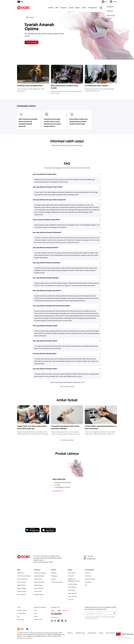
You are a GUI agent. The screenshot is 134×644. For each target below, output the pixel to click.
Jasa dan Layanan (22, 611)
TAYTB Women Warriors (24, 576)
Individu (51, 8)
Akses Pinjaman (21, 583)
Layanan (53, 579)
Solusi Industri (38, 592)
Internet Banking (72, 585)
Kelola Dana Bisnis (22, 579)
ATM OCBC (71, 576)
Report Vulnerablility (111, 633)
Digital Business (21, 586)
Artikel (84, 8)
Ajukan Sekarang (33, 42)
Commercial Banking (40, 573)
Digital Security (38, 620)
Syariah (71, 8)
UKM (57, 8)
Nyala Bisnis (20, 573)
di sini (31, 639)
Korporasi (63, 8)
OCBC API (71, 600)
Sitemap (101, 633)
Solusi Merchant (72, 594)
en (22, 2)
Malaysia (110, 11)
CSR (86, 586)
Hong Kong (111, 15)
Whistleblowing (92, 633)
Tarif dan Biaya (21, 614)
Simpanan (54, 573)
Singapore (110, 7)
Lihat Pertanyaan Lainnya (67, 387)
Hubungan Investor (90, 579)
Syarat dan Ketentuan (40, 608)
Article (36, 617)
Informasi (87, 573)
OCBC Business (72, 588)
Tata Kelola (88, 583)
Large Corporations (39, 576)
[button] (67, 174)
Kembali (30, 17)
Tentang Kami (93, 8)
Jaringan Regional (39, 595)
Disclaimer (70, 633)
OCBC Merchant (72, 597)
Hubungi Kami (55, 618)
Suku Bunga (20, 620)
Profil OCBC (88, 576)
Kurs (18, 617)
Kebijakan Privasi (80, 633)
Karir (35, 614)
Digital (78, 8)
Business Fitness (22, 592)
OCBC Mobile (72, 573)
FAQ (35, 611)
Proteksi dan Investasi (57, 583)
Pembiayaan (54, 576)
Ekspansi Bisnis (38, 579)
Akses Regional (21, 595)
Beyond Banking (22, 589)
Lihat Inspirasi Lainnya (67, 440)
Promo (19, 608)
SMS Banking (71, 591)
